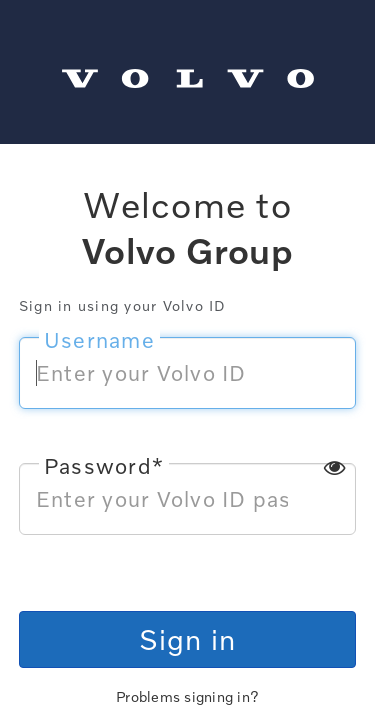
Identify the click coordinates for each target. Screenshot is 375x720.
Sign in (188, 639)
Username (99, 340)
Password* (104, 466)
